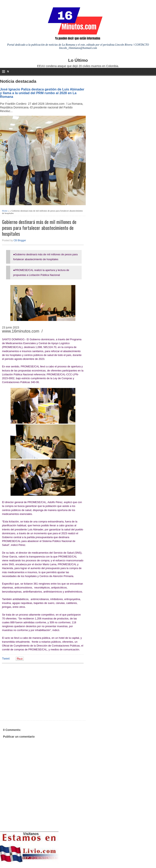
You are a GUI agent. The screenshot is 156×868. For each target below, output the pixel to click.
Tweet (6, 659)
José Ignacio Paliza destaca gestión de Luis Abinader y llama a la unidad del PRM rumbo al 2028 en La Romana (42, 93)
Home (5, 211)
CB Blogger (20, 240)
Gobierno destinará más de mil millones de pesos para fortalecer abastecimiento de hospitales (39, 228)
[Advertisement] (34, 691)
